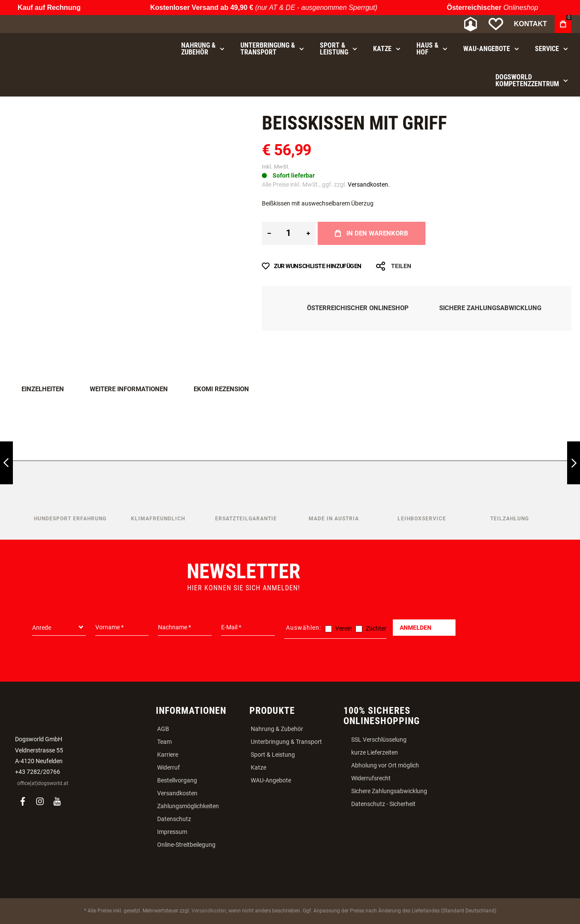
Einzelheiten (43, 389)
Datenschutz (174, 819)
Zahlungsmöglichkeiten (188, 806)
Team (164, 742)
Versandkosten (177, 793)
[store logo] (54, 24)
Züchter (376, 628)
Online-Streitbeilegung (186, 845)
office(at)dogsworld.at (43, 783)
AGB (163, 729)
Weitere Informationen (129, 389)
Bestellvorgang (177, 780)
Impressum (172, 832)
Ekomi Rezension (221, 389)
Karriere (168, 755)
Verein (344, 628)
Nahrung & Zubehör (277, 729)
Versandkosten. (369, 184)
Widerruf (169, 767)
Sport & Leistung (273, 755)
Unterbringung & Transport (286, 742)
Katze (258, 767)
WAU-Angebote (271, 780)
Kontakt (530, 24)
